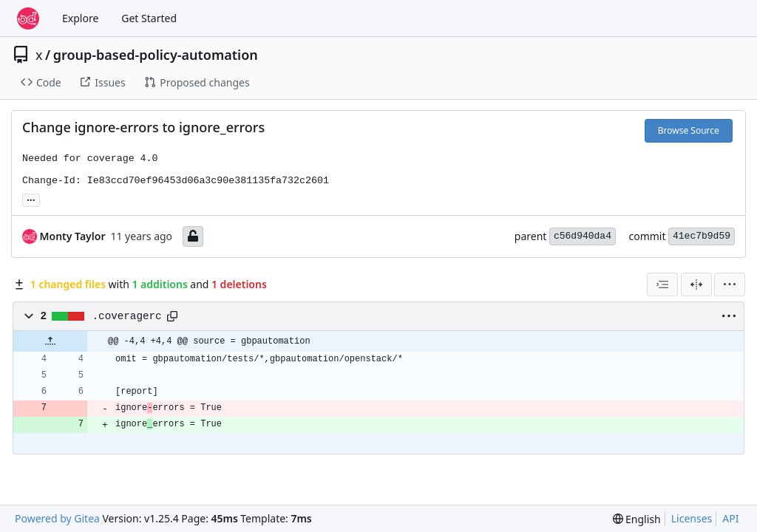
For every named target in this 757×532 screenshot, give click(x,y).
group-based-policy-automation (156, 55)
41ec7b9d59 (702, 236)
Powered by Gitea (57, 518)
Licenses (692, 518)
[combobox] (662, 284)
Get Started (149, 18)
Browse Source (689, 130)
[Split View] (696, 284)
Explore (80, 18)
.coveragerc (127, 316)
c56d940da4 (583, 236)
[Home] (28, 18)
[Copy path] (172, 316)
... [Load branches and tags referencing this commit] (31, 199)
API (730, 518)
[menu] (730, 284)
